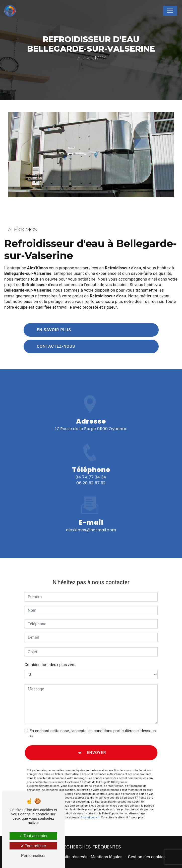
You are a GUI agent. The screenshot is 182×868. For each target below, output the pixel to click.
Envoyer (96, 747)
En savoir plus (54, 330)
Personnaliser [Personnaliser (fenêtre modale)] (33, 856)
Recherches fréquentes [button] (91, 847)
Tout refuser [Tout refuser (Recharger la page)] (33, 846)
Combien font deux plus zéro (50, 659)
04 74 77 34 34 (91, 483)
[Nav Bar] (170, 11)
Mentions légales (106, 857)
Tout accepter (33, 836)
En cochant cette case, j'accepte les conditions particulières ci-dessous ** (93, 728)
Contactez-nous (56, 346)
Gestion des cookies (147, 857)
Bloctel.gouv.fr (90, 812)
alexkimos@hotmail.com (91, 525)
